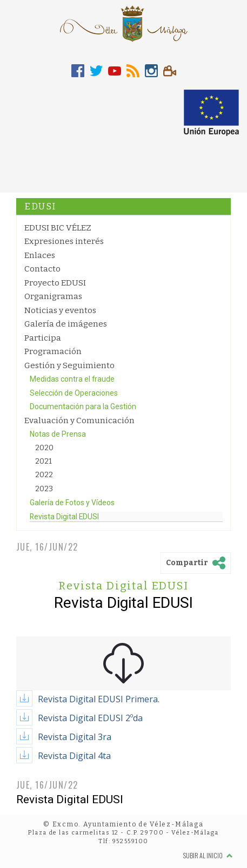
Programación (53, 351)
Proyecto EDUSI (55, 283)
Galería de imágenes (66, 324)
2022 (44, 475)
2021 (44, 461)
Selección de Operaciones (74, 393)
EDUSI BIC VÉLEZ (58, 228)
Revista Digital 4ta (74, 756)
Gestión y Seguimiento (69, 365)
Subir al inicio (208, 855)
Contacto (42, 269)
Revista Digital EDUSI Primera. (99, 699)
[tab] (78, 71)
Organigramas (53, 296)
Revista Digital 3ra (75, 737)
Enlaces (40, 255)
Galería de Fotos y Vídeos (72, 503)
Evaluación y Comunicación (79, 421)
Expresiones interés (64, 241)
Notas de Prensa (58, 434)
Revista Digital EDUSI (64, 517)
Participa (43, 338)
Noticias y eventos (60, 310)
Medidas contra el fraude (72, 379)
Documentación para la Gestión (83, 406)
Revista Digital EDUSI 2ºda (90, 718)
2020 (44, 448)
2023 (44, 489)
